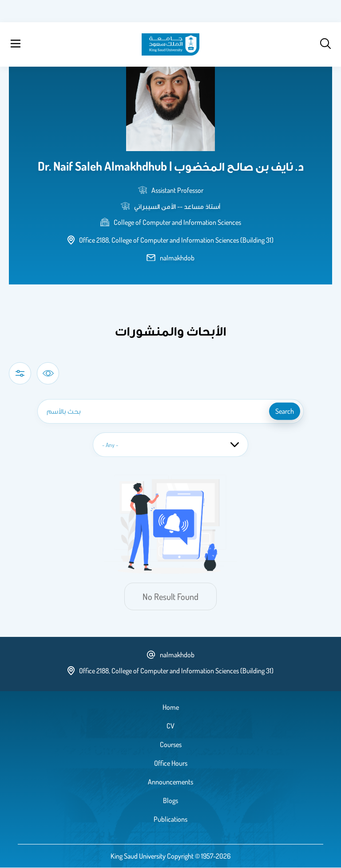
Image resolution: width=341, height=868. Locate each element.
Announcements (170, 782)
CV (170, 726)
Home (171, 707)
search (285, 411)
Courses (171, 744)
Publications (170, 819)
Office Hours (171, 763)
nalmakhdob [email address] (177, 258)
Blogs (170, 800)
